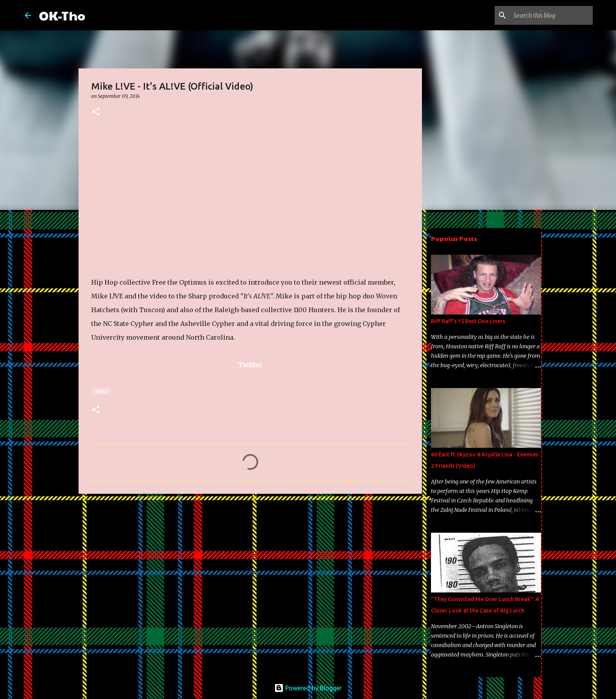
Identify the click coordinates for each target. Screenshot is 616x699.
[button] (96, 112)
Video (102, 391)
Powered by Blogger (308, 688)
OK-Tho (62, 15)
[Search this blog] (552, 15)
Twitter (250, 365)
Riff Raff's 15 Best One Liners (468, 321)
